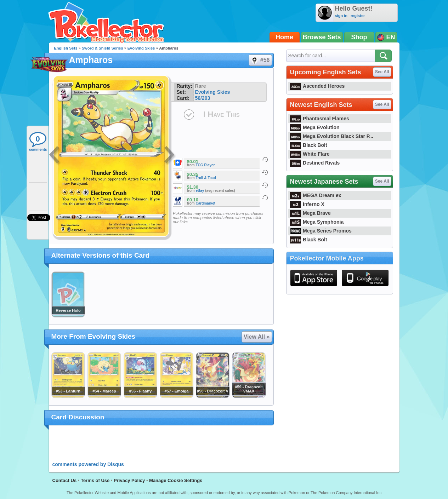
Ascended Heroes (317, 86)
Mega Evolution (315, 127)
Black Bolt (309, 145)
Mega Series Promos (321, 231)
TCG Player (205, 165)
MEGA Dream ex (316, 195)
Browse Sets (322, 37)
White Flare (310, 154)
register (358, 16)
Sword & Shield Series (103, 48)
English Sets (66, 48)
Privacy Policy (129, 480)
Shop (359, 37)
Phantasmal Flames (320, 119)
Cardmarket (206, 203)
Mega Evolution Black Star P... (332, 136)
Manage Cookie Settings (176, 480)
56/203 (202, 98)
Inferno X (307, 204)
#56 (260, 60)
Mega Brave (310, 213)
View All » (257, 337)
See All (382, 72)
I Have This (221, 114)
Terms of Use (95, 480)
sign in (341, 16)
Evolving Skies (141, 48)
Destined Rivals (315, 163)
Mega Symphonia (317, 222)
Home (284, 37)
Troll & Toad (206, 178)
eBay (200, 191)
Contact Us (65, 480)
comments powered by (88, 464)
